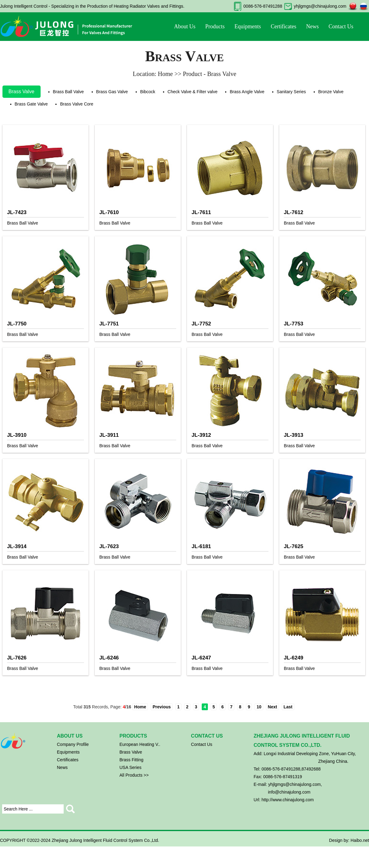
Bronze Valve (331, 92)
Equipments (248, 26)
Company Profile (73, 744)
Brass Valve (22, 92)
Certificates (284, 26)
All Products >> (134, 775)
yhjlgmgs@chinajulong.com (320, 6)
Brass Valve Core (77, 104)
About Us (185, 26)
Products (215, 26)
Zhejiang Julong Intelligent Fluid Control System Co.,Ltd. (105, 840)
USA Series (131, 767)
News (312, 26)
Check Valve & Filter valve (192, 92)
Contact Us (341, 26)
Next (272, 707)
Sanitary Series (291, 92)
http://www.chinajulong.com (288, 800)
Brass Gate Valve (31, 104)
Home (140, 707)
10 (259, 707)
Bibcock (148, 92)
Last (288, 707)
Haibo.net (360, 840)
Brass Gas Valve (112, 92)
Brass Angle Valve (247, 92)
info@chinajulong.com (289, 792)
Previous (162, 707)
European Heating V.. (140, 744)
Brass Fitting (132, 760)
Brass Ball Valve (68, 92)
